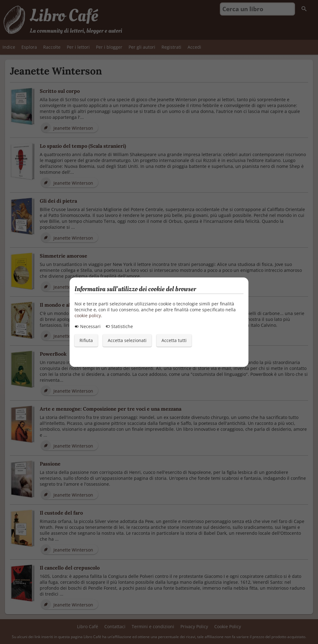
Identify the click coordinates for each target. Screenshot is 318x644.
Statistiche (119, 326)
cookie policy (88, 315)
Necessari (88, 326)
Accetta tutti (174, 340)
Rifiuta (86, 340)
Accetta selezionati (127, 340)
